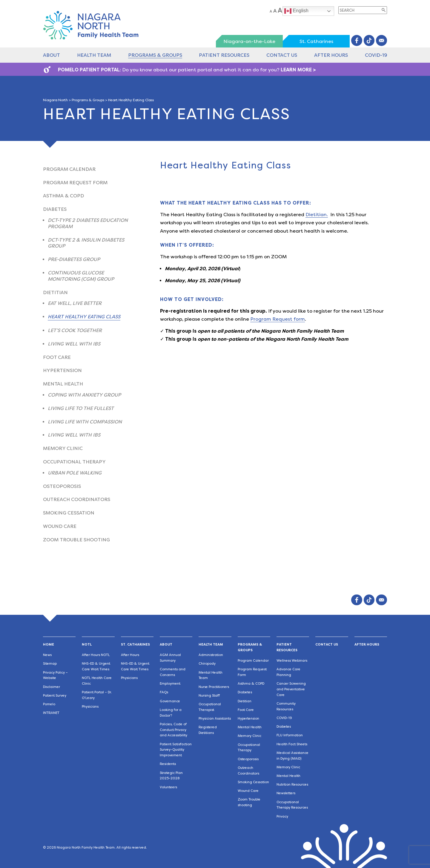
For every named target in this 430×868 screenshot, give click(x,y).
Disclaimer (52, 687)
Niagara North (55, 100)
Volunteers (168, 787)
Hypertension (62, 370)
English (296, 11)
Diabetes (55, 209)
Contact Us (282, 55)
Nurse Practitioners (214, 687)
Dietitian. (317, 215)
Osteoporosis (62, 486)
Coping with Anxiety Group (84, 395)
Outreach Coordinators (77, 499)
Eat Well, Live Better (75, 303)
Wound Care (60, 526)
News (47, 655)
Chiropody (207, 664)
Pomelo (49, 704)
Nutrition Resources (292, 785)
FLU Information (290, 735)
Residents (168, 764)
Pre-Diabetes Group (74, 259)
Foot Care (57, 357)
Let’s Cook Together (75, 330)
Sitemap (50, 664)
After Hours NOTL (96, 655)
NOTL (87, 645)
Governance (170, 701)
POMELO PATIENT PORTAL (89, 70)
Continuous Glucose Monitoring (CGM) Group (81, 276)
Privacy (282, 816)
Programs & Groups (155, 55)
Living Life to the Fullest (81, 408)
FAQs (164, 692)
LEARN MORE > (298, 70)
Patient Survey (55, 696)
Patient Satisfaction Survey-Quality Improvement (176, 750)
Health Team (94, 55)
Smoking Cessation (69, 513)
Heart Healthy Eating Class (84, 317)
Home (49, 645)
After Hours (331, 55)
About (52, 55)
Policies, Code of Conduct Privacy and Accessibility (173, 730)
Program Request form (278, 319)
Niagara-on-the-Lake (249, 41)
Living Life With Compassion (85, 422)
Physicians (90, 707)
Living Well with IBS (74, 344)
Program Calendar (69, 169)
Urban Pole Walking (75, 473)
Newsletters (286, 793)
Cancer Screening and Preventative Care (291, 689)
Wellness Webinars (292, 661)
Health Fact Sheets (292, 744)
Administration (211, 655)
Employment (170, 684)
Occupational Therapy (74, 462)
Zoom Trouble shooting (76, 540)
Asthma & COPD (63, 196)
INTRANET (51, 713)
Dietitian (55, 292)
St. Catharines (316, 41)
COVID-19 (376, 55)
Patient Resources (224, 55)
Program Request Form (75, 183)
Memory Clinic (63, 448)
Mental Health (63, 384)
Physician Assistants (215, 719)
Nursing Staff (209, 696)
